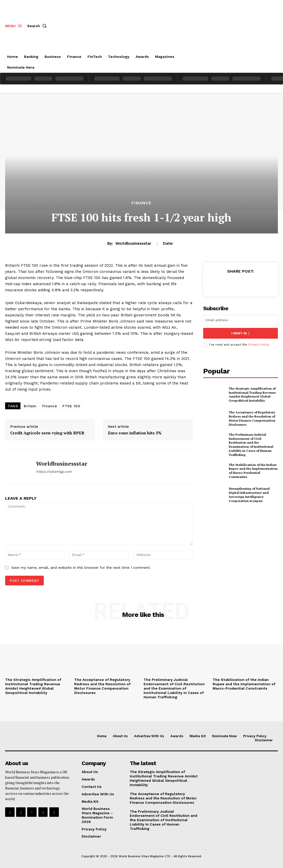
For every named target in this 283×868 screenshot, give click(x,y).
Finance (141, 203)
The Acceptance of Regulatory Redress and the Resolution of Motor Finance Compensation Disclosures (252, 418)
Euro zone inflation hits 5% (135, 433)
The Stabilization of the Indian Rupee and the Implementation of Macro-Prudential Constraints (253, 470)
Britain (30, 406)
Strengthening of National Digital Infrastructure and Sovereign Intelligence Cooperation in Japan (249, 494)
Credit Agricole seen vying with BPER (47, 433)
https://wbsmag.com (54, 471)
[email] (241, 320)
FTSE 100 (71, 406)
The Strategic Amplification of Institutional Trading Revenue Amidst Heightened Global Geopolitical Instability (252, 394)
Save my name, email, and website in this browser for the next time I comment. (81, 567)
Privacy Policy (258, 344)
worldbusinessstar (133, 243)
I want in (240, 333)
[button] (38, 26)
